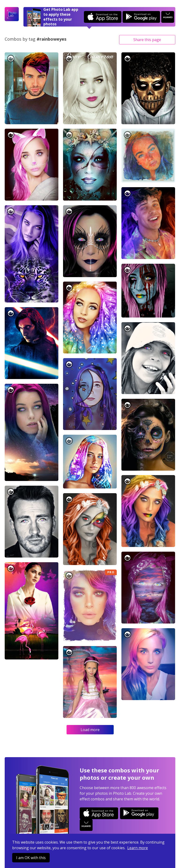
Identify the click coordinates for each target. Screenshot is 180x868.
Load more (90, 730)
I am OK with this (31, 858)
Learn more (138, 848)
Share (147, 40)
